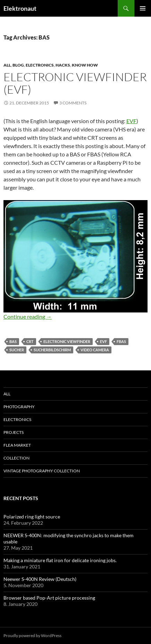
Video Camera (95, 350)
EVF (131, 121)
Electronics (40, 65)
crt (30, 341)
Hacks (63, 65)
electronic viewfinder (67, 341)
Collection (16, 458)
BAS (13, 341)
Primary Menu (143, 8)
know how (85, 65)
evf (103, 341)
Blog (18, 65)
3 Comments (73, 103)
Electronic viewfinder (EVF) (75, 83)
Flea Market (17, 445)
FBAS (121, 341)
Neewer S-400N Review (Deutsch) (40, 579)
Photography (19, 407)
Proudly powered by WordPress (32, 636)
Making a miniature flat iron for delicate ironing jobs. (60, 560)
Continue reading (28, 316)
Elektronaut (20, 8)
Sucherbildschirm (52, 350)
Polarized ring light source (32, 517)
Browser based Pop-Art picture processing (49, 598)
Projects (14, 432)
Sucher (17, 350)
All (7, 65)
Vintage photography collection (42, 471)
